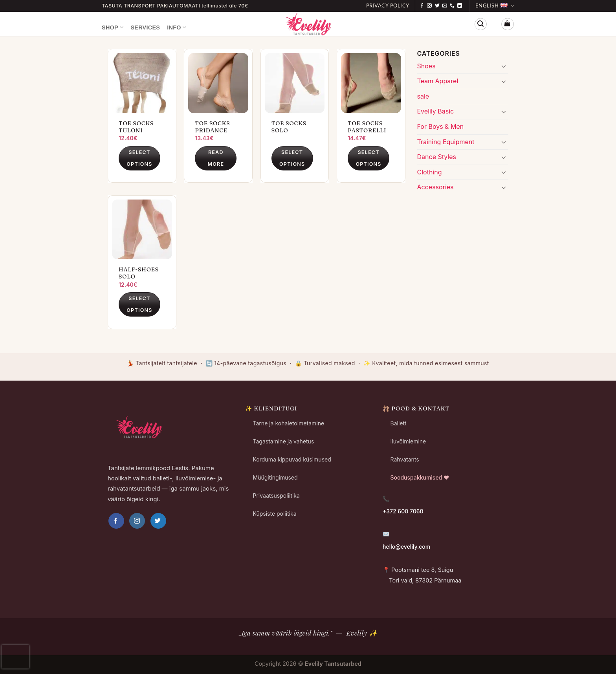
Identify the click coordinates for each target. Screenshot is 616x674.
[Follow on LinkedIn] (460, 6)
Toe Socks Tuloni (136, 127)
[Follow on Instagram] (429, 6)
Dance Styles (437, 157)
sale (423, 96)
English (495, 6)
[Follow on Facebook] (422, 6)
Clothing (430, 172)
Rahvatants (405, 459)
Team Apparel (438, 81)
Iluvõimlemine (408, 441)
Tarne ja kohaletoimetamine (289, 423)
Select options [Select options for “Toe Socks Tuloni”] (139, 158)
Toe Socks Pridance (212, 127)
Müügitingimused (275, 477)
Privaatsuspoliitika (276, 495)
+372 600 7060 (403, 511)
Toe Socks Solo (289, 127)
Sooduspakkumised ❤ (420, 477)
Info (177, 27)
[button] (481, 24)
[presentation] (15, 657)
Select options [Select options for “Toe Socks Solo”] (292, 158)
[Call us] (452, 6)
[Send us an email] (445, 6)
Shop (113, 27)
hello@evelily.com (406, 547)
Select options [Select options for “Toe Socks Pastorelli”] (368, 158)
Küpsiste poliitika (275, 514)
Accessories (435, 187)
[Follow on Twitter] (437, 6)
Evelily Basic (436, 111)
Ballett (399, 423)
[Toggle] (504, 66)
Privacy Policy (388, 6)
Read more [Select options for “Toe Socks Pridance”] (216, 158)
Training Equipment (446, 142)
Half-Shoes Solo (139, 273)
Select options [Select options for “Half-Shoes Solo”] (139, 304)
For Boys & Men (441, 126)
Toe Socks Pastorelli (367, 127)
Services (145, 27)
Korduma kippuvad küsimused (292, 459)
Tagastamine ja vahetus (284, 441)
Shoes (426, 66)
